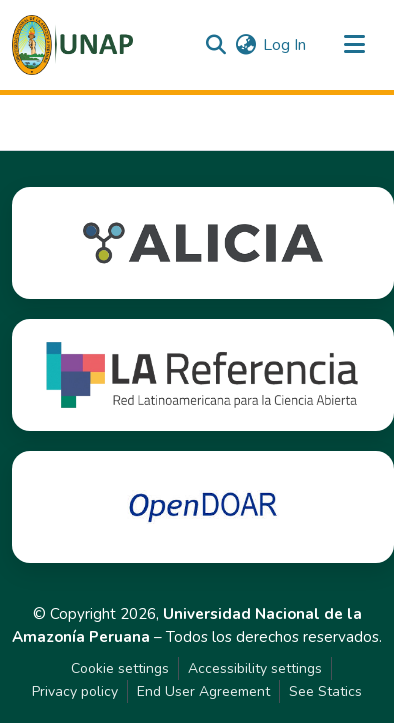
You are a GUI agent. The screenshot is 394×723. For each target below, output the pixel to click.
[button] (72, 45)
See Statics (325, 691)
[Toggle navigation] (354, 45)
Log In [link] (284, 45)
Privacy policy (75, 691)
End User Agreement (203, 691)
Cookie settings (120, 668)
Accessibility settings (255, 668)
